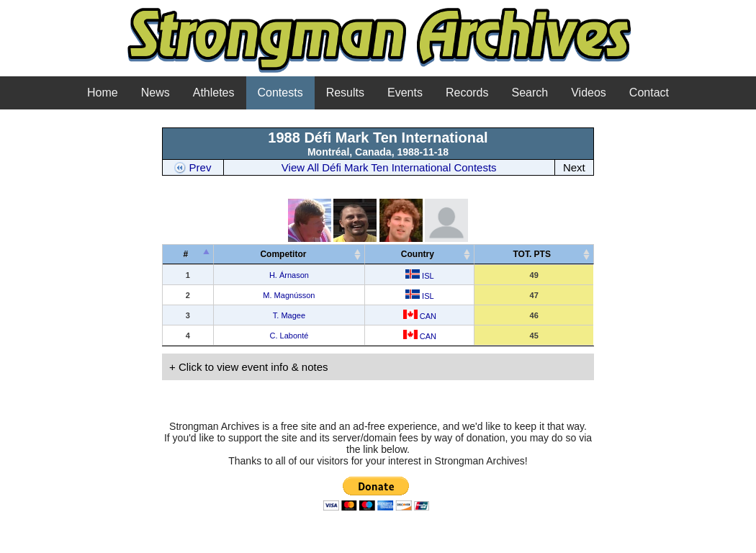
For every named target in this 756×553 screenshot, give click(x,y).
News (156, 93)
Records (467, 93)
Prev (193, 167)
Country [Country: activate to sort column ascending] (418, 254)
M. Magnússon (289, 295)
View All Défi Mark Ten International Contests (389, 167)
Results (345, 93)
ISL (420, 276)
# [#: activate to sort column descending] (185, 254)
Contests (280, 93)
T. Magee (289, 315)
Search (530, 93)
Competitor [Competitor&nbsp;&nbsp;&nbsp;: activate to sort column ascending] (287, 254)
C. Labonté (289, 336)
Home (103, 93)
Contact (649, 93)
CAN (420, 316)
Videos (589, 93)
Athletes (214, 93)
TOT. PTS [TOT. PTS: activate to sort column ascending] (531, 254)
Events (405, 93)
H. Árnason (289, 275)
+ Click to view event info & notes (249, 367)
